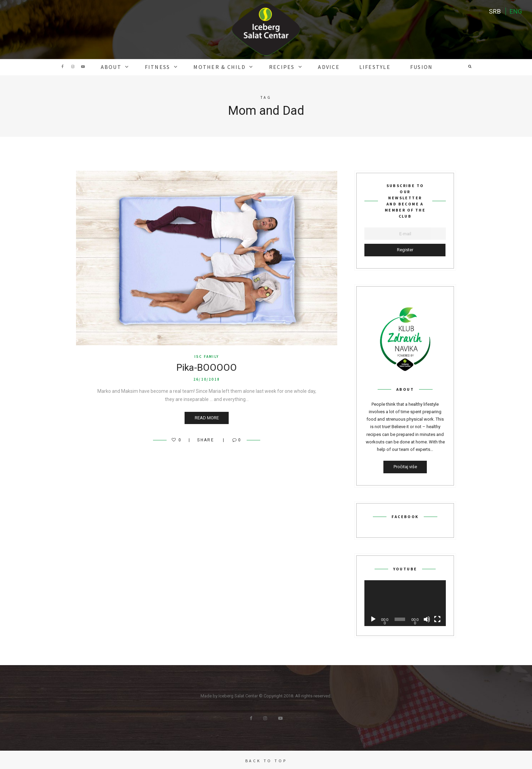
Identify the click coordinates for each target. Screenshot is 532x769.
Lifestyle (360, 67)
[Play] (373, 618)
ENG (515, 12)
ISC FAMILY (207, 355)
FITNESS (173, 67)
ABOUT (133, 67)
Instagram (73, 67)
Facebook (62, 67)
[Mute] (427, 618)
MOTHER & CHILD (227, 67)
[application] (405, 602)
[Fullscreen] (437, 618)
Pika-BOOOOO (207, 367)
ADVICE (321, 67)
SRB (493, 12)
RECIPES (281, 67)
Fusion (400, 67)
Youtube (83, 67)
